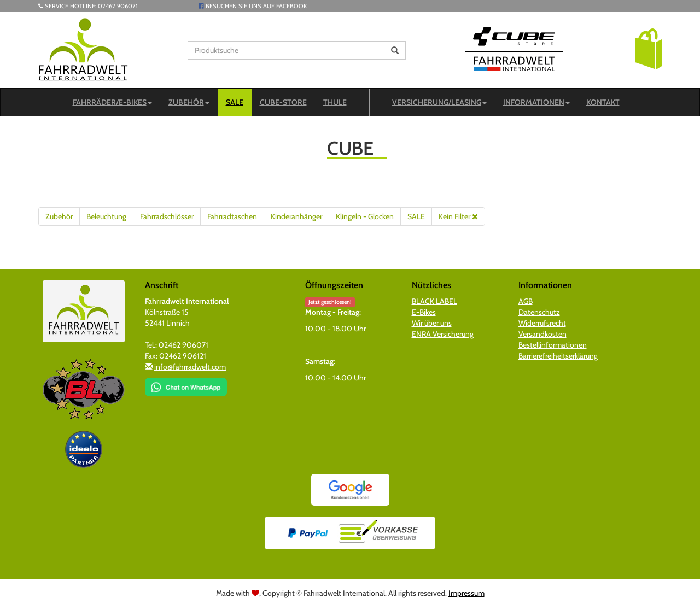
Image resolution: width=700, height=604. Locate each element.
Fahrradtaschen (232, 216)
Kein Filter (458, 216)
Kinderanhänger (296, 216)
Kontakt (603, 102)
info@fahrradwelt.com (190, 367)
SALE (235, 102)
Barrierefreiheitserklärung (558, 356)
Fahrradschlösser (167, 216)
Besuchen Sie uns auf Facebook (256, 6)
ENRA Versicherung (443, 334)
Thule (335, 102)
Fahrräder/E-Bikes (112, 102)
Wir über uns (432, 323)
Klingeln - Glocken (365, 216)
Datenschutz (539, 312)
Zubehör (189, 102)
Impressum (466, 593)
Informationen (536, 102)
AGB (526, 301)
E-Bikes (424, 312)
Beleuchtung (106, 216)
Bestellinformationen (553, 345)
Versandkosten (542, 334)
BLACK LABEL (434, 301)
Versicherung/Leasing (439, 102)
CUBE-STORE (283, 102)
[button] (648, 48)
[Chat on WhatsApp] (186, 383)
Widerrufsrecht (542, 323)
